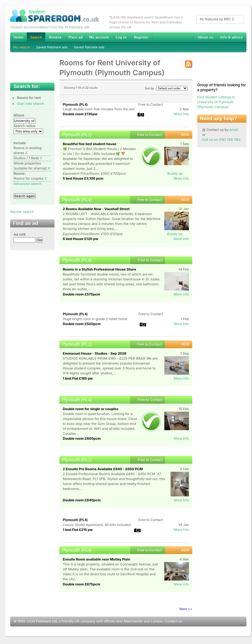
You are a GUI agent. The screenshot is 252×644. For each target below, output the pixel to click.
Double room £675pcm (82, 584)
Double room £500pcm (82, 324)
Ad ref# (20, 234)
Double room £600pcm (82, 438)
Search (36, 37)
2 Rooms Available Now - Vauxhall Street (96, 209)
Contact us (173, 621)
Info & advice (232, 37)
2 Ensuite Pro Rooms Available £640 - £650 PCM (103, 469)
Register (141, 37)
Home (18, 37)
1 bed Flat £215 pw (78, 530)
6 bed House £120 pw (80, 239)
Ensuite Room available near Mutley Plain (96, 559)
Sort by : (166, 88)
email (234, 130)
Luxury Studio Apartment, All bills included (97, 525)
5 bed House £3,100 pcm (83, 178)
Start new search (30, 104)
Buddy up (175, 173)
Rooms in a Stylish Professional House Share (100, 269)
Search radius (25, 126)
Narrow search (22, 212)
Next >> (186, 609)
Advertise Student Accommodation (75, 37)
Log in (121, 37)
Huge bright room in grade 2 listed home (95, 319)
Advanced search (28, 184)
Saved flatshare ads (52, 47)
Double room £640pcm (82, 500)
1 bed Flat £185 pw (78, 378)
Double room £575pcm (81, 294)
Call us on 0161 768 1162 (221, 140)
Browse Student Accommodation (55, 37)
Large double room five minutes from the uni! (99, 109)
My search (22, 47)
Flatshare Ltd (46, 621)
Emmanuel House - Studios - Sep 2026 (95, 353)
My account (99, 37)
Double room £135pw (80, 114)
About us (205, 37)
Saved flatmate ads (89, 47)
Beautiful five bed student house (90, 144)
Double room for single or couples (91, 409)
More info (181, 114)
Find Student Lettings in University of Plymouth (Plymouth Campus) (216, 102)
